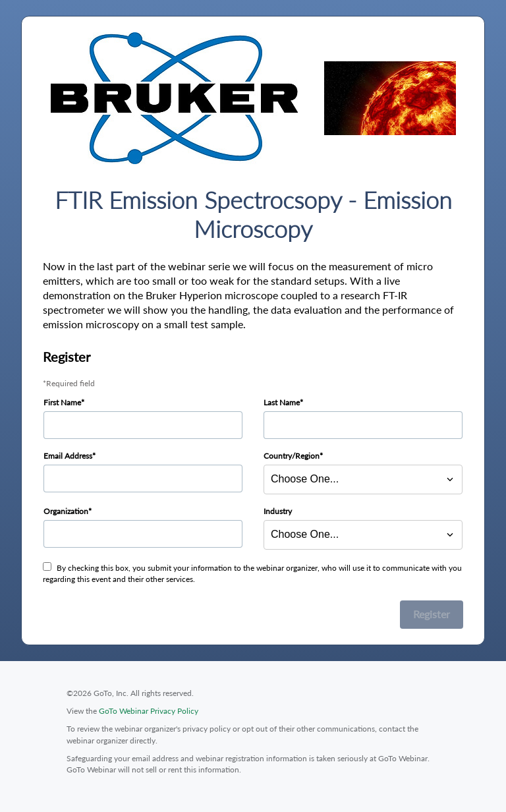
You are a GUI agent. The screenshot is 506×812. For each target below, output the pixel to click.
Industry (278, 511)
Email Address (68, 456)
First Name (62, 402)
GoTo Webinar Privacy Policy (149, 711)
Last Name (282, 402)
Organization (66, 511)
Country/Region (292, 456)
